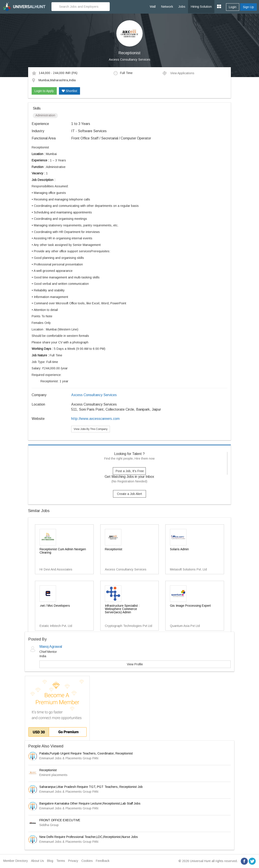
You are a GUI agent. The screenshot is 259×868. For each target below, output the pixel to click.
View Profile (135, 664)
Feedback (103, 861)
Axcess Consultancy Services (130, 60)
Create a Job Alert (129, 494)
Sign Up (248, 7)
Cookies (87, 861)
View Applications (178, 73)
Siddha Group (49, 825)
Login (233, 7)
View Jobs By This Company (91, 429)
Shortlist (69, 91)
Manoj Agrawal (51, 647)
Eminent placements (53, 775)
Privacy (73, 861)
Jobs (182, 6)
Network (167, 6)
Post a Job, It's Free (130, 471)
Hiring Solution (201, 6)
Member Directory (16, 861)
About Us (37, 861)
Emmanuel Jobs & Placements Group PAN (69, 758)
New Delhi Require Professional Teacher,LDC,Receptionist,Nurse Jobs (89, 837)
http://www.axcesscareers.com (95, 419)
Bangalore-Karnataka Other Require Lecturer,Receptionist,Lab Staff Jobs (90, 803)
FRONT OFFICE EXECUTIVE (60, 820)
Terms (61, 861)
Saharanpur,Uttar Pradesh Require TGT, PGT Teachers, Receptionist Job (91, 787)
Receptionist (48, 770)
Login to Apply (44, 91)
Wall (153, 6)
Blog (50, 861)
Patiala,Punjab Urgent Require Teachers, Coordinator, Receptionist (86, 753)
